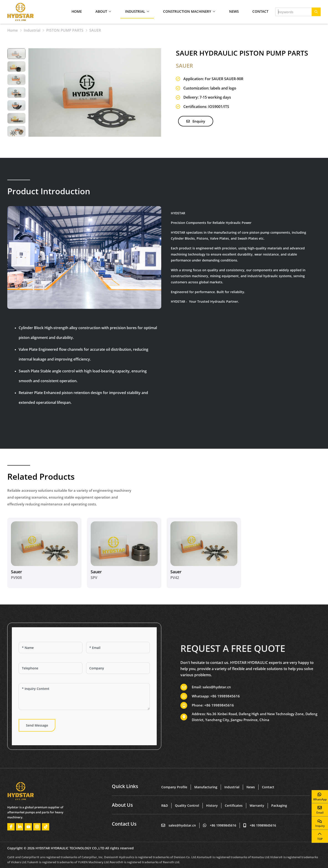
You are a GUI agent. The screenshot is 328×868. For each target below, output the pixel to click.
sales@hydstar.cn (217, 687)
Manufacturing (206, 787)
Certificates (234, 805)
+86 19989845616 (225, 696)
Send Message (37, 725)
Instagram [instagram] (37, 827)
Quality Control (187, 805)
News (234, 11)
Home (77, 11)
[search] (316, 12)
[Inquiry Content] (84, 696)
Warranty (257, 805)
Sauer (17, 572)
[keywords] (293, 12)
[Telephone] (51, 668)
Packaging (279, 805)
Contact (260, 11)
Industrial (135, 11)
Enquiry (196, 121)
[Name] (51, 648)
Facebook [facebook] (11, 827)
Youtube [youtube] (28, 827)
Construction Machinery (187, 11)
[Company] (118, 668)
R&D (165, 805)
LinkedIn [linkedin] (20, 827)
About (101, 11)
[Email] (118, 648)
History (212, 805)
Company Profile (174, 787)
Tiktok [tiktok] (46, 827)
